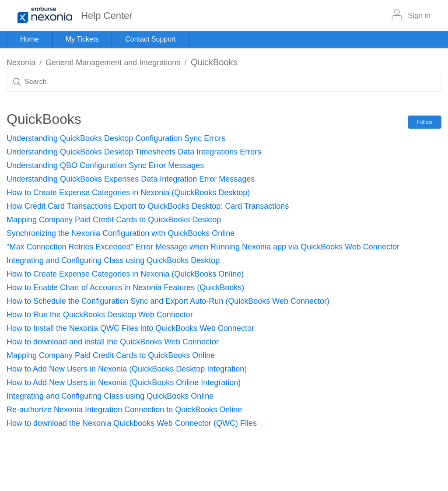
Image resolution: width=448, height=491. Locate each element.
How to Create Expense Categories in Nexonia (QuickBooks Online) (125, 274)
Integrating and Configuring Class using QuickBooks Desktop (113, 260)
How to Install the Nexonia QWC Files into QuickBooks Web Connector (130, 328)
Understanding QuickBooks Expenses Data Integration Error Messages (131, 179)
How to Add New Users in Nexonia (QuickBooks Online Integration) (124, 382)
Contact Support (150, 39)
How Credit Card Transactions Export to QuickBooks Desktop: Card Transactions (148, 206)
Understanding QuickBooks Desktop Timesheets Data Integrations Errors (134, 152)
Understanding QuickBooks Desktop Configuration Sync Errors (116, 138)
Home (30, 39)
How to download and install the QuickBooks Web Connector (113, 342)
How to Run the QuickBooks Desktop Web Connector (100, 315)
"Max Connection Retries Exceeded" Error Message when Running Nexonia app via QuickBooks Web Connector (203, 247)
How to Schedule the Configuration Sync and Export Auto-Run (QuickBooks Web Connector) (168, 301)
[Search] (224, 82)
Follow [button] (425, 122)
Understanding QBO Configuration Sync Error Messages (105, 165)
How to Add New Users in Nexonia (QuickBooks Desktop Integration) (127, 369)
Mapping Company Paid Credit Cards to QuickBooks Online (111, 355)
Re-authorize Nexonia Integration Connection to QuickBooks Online (124, 410)
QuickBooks (214, 62)
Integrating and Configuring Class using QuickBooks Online (110, 396)
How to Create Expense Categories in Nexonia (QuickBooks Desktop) (128, 193)
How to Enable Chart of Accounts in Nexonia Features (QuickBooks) (125, 288)
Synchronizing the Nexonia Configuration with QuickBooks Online (121, 233)
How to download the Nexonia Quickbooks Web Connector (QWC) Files (132, 423)
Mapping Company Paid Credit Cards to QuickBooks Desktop (114, 220)
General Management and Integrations (113, 63)
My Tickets (82, 39)
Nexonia (21, 63)
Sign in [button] (419, 16)
